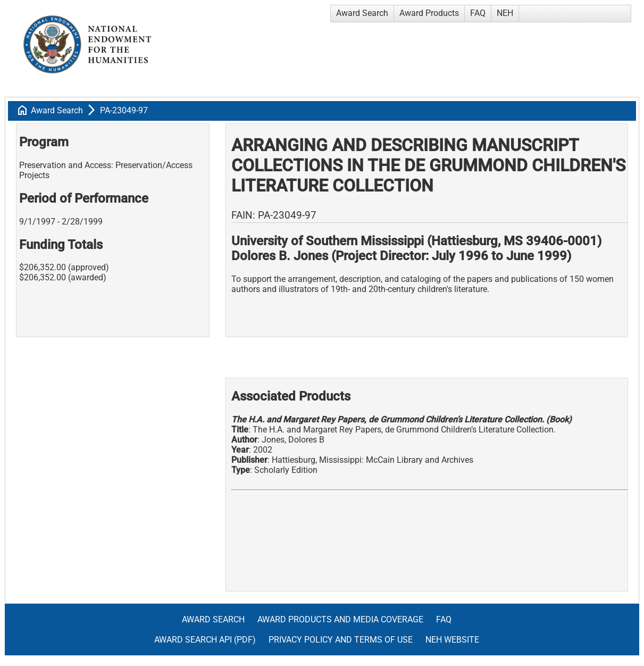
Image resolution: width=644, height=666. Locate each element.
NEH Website (452, 640)
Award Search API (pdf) (205, 640)
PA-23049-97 (124, 110)
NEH (505, 13)
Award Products (429, 13)
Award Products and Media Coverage (340, 619)
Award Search (362, 13)
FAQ (478, 13)
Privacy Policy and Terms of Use (341, 640)
